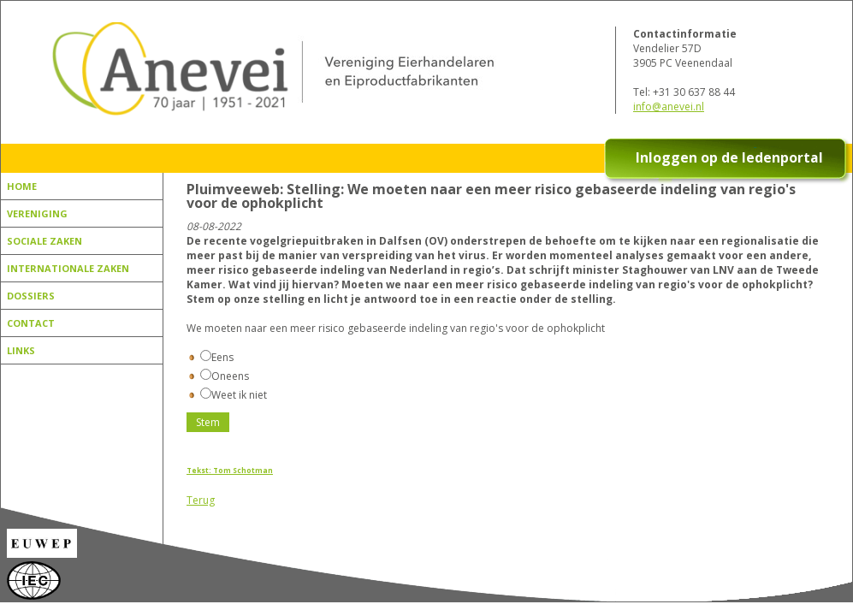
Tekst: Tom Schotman (230, 470)
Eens (217, 357)
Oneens (225, 376)
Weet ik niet (234, 395)
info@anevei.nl (669, 107)
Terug (201, 500)
